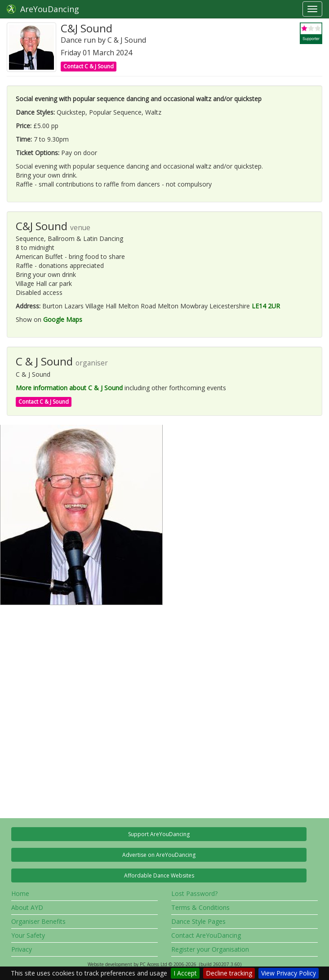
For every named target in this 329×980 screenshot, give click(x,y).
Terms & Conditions (200, 907)
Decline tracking (229, 973)
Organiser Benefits (38, 921)
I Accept (185, 973)
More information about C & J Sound (69, 388)
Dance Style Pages (198, 921)
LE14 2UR (266, 306)
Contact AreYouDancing (206, 935)
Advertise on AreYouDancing (159, 855)
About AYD (27, 907)
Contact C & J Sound (89, 66)
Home (20, 893)
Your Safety (28, 935)
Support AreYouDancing (159, 834)
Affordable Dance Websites (159, 875)
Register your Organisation (210, 949)
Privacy (22, 949)
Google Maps (63, 319)
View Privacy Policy (289, 973)
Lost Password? (194, 893)
